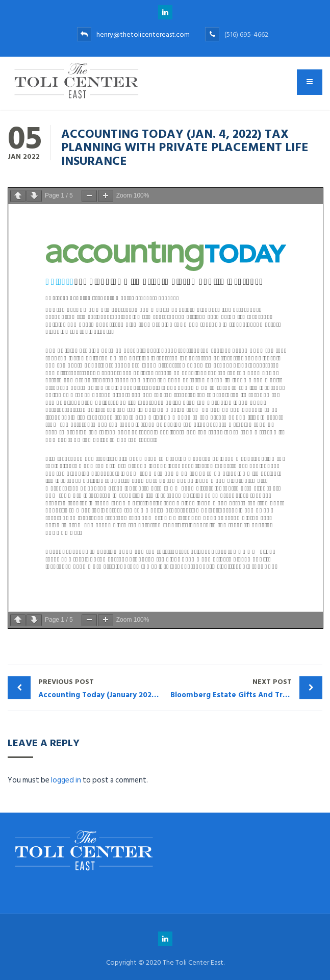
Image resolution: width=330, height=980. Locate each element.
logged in (66, 780)
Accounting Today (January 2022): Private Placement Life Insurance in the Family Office (102, 688)
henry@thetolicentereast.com (133, 34)
